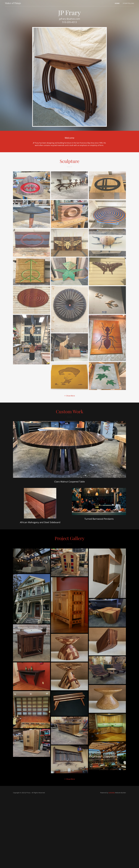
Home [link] (117, 3)
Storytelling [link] (128, 3)
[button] (70, 396)
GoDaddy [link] (112, 793)
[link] (13, 3)
